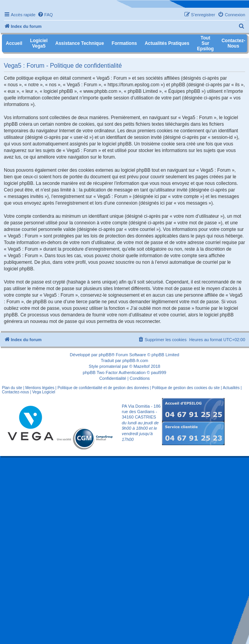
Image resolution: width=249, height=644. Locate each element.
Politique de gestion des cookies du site (186, 388)
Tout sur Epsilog (206, 43)
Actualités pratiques (167, 43)
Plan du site (12, 388)
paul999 (159, 372)
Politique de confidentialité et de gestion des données (103, 388)
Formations (124, 43)
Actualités (231, 388)
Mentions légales (40, 388)
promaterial (110, 366)
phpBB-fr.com (136, 360)
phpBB (105, 355)
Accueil (14, 43)
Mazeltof (142, 366)
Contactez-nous (15, 392)
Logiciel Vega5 (39, 43)
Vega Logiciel (44, 392)
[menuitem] (45, 15)
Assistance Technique (80, 43)
